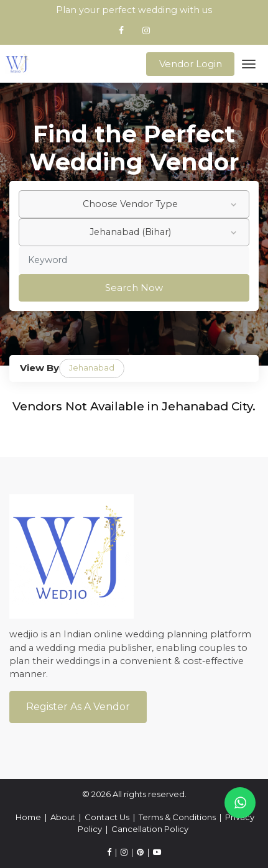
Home (28, 817)
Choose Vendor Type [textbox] (130, 204)
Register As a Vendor (78, 707)
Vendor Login (191, 64)
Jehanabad (92, 367)
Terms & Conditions (177, 817)
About (63, 817)
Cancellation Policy (150, 829)
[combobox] (134, 204)
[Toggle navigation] (249, 64)
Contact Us (107, 817)
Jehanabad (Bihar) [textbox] (130, 232)
